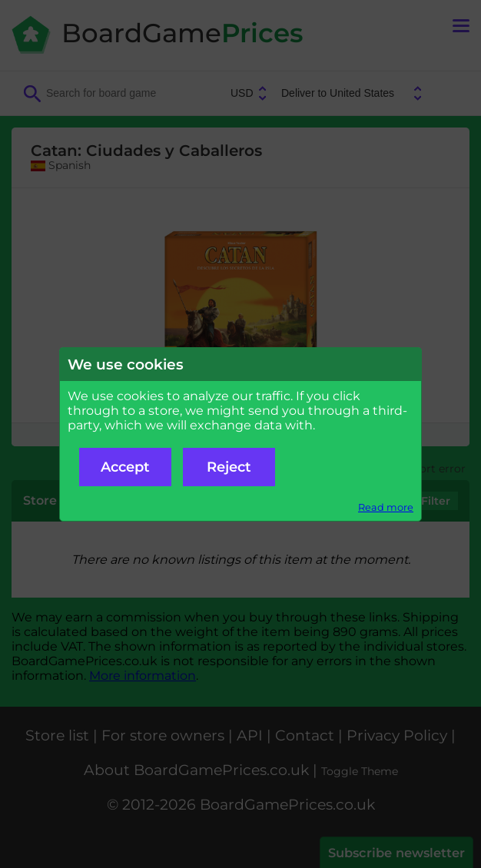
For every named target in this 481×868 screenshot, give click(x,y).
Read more (386, 507)
